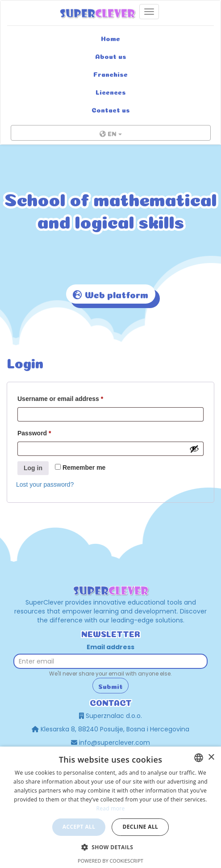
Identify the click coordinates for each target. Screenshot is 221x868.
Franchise (110, 74)
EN (111, 134)
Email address (110, 647)
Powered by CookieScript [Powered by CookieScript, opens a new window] (110, 861)
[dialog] (110, 807)
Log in (33, 468)
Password (34, 433)
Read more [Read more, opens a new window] (111, 808)
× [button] (211, 757)
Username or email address (60, 399)
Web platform (111, 295)
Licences (111, 92)
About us (111, 56)
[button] (111, 847)
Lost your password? (45, 484)
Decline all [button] (140, 827)
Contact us (111, 109)
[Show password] (194, 449)
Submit (110, 686)
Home (110, 38)
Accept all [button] (79, 827)
